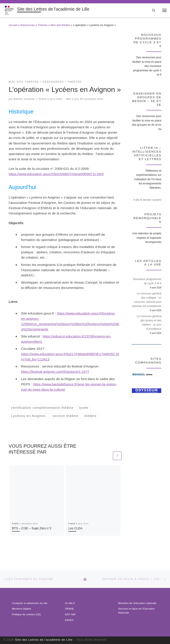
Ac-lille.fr (70, 603)
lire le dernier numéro (149, 200)
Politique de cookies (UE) (26, 614)
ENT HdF (70, 614)
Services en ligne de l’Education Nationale (136, 611)
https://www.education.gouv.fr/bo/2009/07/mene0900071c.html (56, 174)
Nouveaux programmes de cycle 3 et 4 (147, 281)
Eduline (69, 620)
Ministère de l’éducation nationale (137, 603)
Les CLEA (75, 528)
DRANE (70, 609)
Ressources (28, 25)
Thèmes (43, 25)
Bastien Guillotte (24, 99)
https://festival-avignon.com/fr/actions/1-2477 (55, 372)
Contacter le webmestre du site (30, 603)
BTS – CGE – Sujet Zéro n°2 (32, 528)
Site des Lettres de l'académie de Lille (44, 640)
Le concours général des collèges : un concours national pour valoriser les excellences (147, 300)
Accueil (13, 25)
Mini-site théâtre (60, 25)
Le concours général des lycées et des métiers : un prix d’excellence (149, 323)
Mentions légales (22, 609)
